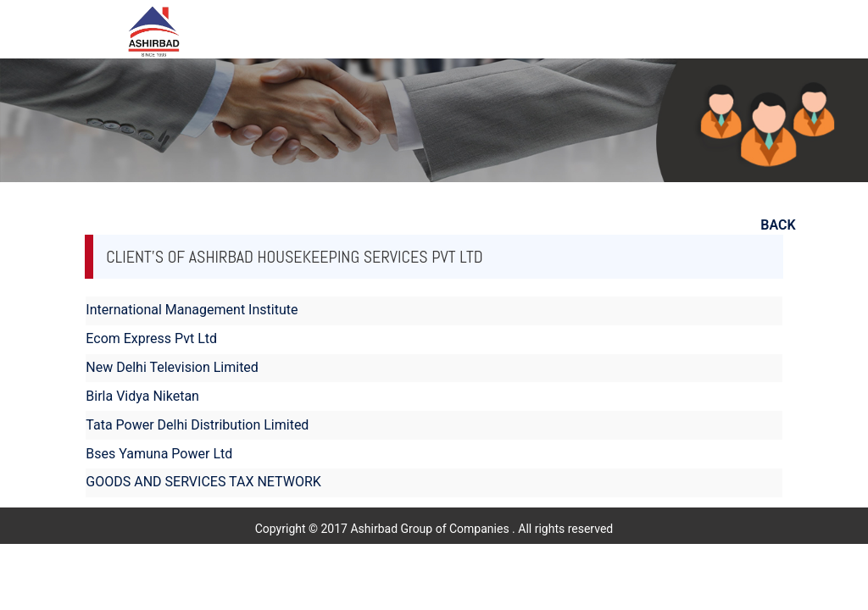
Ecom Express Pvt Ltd (151, 338)
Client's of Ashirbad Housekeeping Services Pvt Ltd (294, 257)
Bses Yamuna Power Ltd (159, 454)
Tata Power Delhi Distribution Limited (197, 425)
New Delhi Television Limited (172, 367)
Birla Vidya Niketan (142, 396)
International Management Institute (192, 310)
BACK (778, 225)
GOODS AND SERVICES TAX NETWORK (203, 482)
